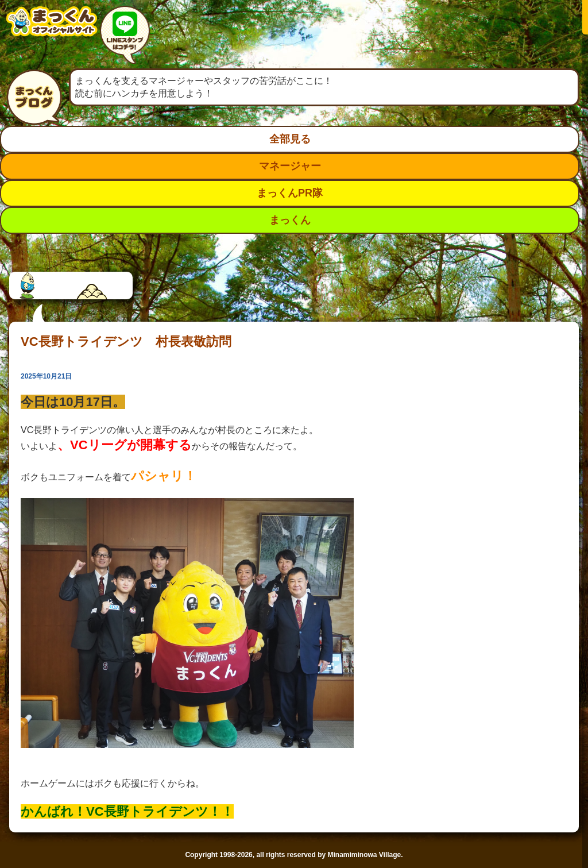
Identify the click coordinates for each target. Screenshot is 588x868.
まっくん (290, 220)
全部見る (290, 139)
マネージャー (290, 166)
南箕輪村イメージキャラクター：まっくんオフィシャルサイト (52, 30)
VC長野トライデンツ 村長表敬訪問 (126, 342)
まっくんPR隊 (290, 193)
